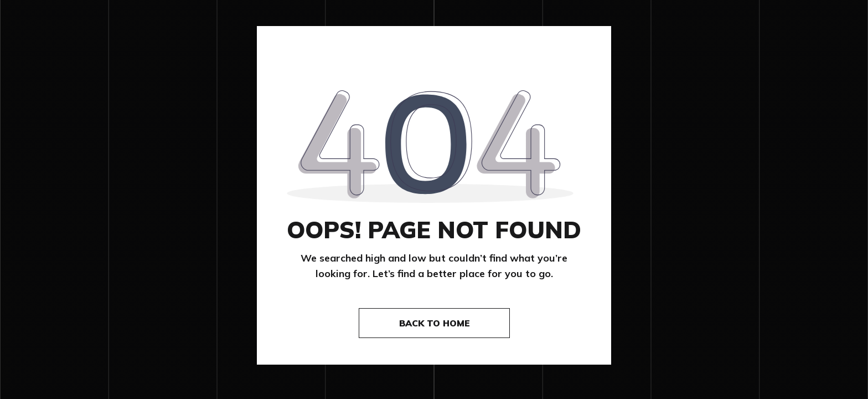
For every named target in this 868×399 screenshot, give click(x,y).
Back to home (435, 323)
